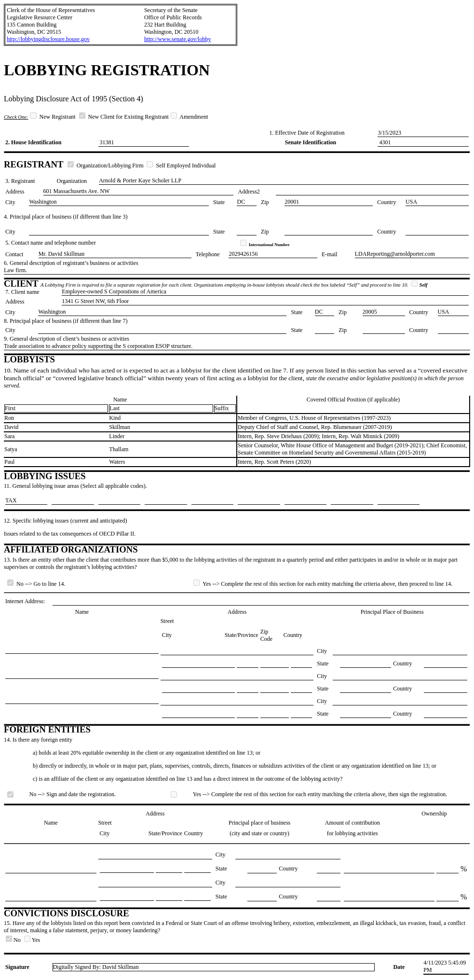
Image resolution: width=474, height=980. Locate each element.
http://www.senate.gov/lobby (178, 39)
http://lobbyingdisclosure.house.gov (48, 39)
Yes (32, 940)
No (14, 940)
